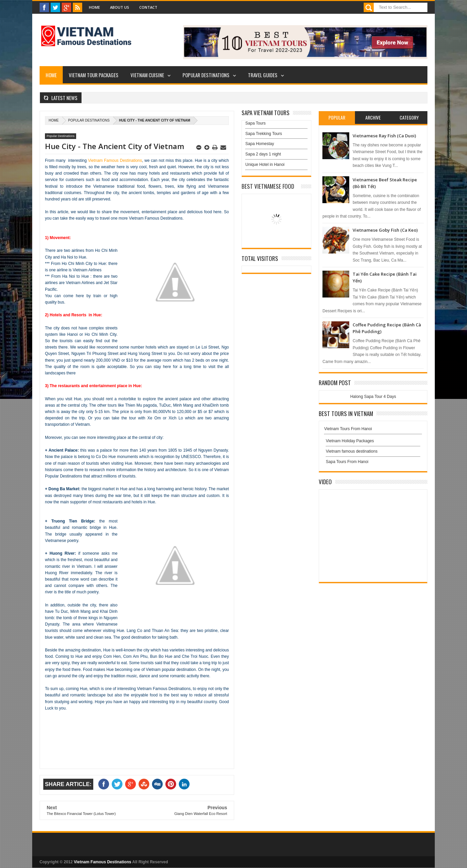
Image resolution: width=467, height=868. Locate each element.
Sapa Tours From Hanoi (347, 462)
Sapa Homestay (260, 144)
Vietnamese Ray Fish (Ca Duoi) (384, 136)
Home (94, 7)
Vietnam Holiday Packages (373, 443)
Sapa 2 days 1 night (263, 154)
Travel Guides (263, 75)
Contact (148, 7)
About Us (120, 7)
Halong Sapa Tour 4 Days (373, 397)
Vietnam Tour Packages (94, 75)
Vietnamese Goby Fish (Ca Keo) (385, 230)
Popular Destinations (206, 75)
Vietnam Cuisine (147, 75)
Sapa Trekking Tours (264, 134)
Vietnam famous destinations (352, 451)
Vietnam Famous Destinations (115, 161)
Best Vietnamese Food (268, 186)
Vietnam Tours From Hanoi (348, 429)
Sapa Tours (255, 123)
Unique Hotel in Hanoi (265, 165)
